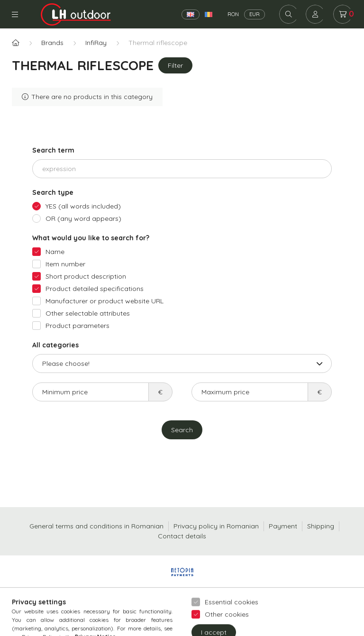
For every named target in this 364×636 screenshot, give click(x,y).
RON (233, 14)
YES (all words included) (83, 206)
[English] (191, 14)
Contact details (182, 536)
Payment (283, 526)
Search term (53, 150)
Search (182, 430)
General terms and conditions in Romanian (96, 526)
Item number (65, 264)
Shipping (321, 526)
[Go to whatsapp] (341, 609)
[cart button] (343, 14)
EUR (255, 14)
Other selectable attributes (88, 313)
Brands (52, 43)
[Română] (209, 14)
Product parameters (77, 326)
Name (55, 252)
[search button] (289, 14)
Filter (175, 65)
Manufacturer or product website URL (105, 301)
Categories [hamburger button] (15, 14)
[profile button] (315, 14)
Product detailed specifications (95, 289)
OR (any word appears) (83, 218)
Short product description (86, 276)
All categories (55, 345)
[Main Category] (16, 43)
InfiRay (96, 43)
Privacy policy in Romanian (216, 526)
